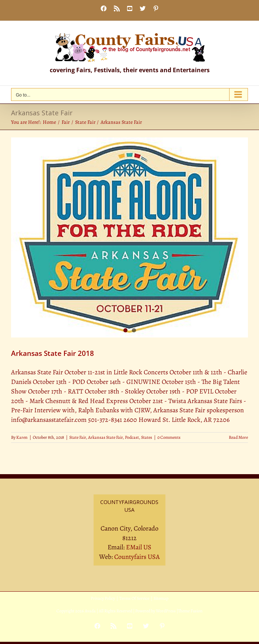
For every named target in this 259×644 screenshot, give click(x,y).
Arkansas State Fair (105, 437)
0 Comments (169, 437)
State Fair (78, 437)
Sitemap (161, 598)
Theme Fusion (190, 611)
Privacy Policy (103, 598)
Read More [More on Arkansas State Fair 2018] (238, 437)
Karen (22, 437)
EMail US (139, 547)
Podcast (132, 437)
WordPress (166, 611)
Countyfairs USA (137, 557)
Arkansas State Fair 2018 (52, 353)
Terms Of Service (134, 598)
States (147, 437)
